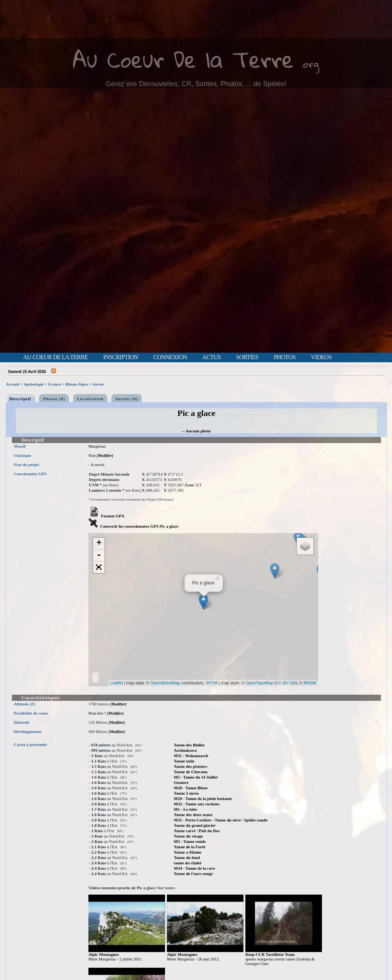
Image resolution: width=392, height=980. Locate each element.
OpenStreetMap (165, 683)
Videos (321, 357)
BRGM (310, 683)
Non (92, 455)
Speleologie (34, 384)
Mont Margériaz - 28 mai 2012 (193, 959)
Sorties (247, 357)
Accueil (12, 384)
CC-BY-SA (286, 683)
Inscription (120, 357)
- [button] (99, 555)
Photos (285, 357)
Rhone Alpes (77, 384)
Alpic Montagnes (104, 954)
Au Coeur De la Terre (183, 59)
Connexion (170, 357)
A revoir (98, 465)
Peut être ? (97, 713)
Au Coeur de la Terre (55, 357)
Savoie (98, 384)
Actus (211, 357)
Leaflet (117, 683)
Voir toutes (166, 888)
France (55, 384)
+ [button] (99, 543)
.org (310, 64)
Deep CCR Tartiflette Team (270, 954)
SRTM (212, 683)
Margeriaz (97, 446)
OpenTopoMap (260, 683)
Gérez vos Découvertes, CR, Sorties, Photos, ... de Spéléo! (196, 84)
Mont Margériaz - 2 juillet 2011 (115, 959)
